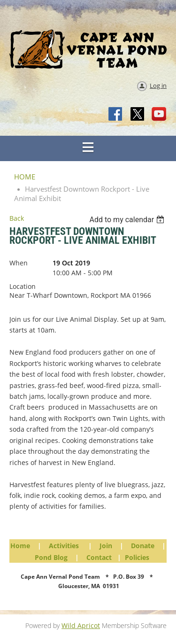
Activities (64, 546)
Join (106, 546)
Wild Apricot (81, 625)
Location (23, 286)
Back (17, 218)
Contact (99, 557)
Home (20, 546)
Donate (143, 546)
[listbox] (128, 220)
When (19, 263)
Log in (158, 85)
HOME (25, 177)
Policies (137, 557)
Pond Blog (51, 557)
